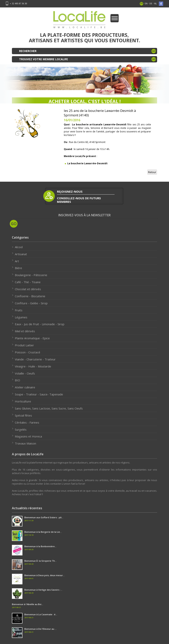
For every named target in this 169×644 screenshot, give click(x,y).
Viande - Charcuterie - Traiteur (35, 359)
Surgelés (21, 429)
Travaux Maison (25, 443)
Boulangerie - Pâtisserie (31, 275)
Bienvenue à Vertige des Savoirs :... (43, 590)
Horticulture (23, 401)
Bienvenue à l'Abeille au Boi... (28, 604)
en (146, 3)
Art (17, 261)
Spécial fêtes (23, 415)
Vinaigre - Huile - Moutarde (33, 366)
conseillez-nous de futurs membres (79, 200)
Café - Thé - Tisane (28, 282)
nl (156, 3)
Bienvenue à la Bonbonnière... (40, 546)
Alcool (19, 247)
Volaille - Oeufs (25, 373)
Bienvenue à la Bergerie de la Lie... (43, 532)
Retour (152, 172)
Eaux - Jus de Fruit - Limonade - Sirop (40, 324)
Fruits (19, 310)
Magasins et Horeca (28, 436)
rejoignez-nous (70, 191)
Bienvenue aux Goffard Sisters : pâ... (44, 517)
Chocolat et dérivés (28, 289)
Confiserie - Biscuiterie (30, 296)
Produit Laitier (24, 345)
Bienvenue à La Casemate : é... (41, 614)
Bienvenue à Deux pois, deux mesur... (44, 575)
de (151, 3)
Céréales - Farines (27, 422)
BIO (17, 380)
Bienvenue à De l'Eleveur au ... (40, 629)
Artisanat (21, 254)
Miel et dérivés (25, 331)
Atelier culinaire (25, 387)
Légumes (21, 317)
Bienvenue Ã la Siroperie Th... (40, 561)
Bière (18, 268)
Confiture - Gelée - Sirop (31, 303)
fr (142, 3)
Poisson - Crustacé (28, 352)
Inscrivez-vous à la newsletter (84, 215)
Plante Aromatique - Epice (32, 338)
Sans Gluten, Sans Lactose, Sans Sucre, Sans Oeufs (49, 408)
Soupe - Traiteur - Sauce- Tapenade (39, 394)
